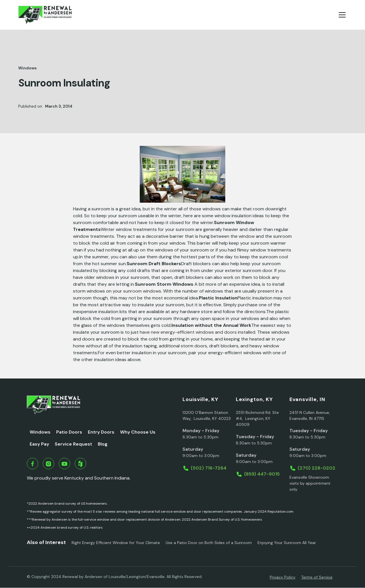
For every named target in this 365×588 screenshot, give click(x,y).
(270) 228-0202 (317, 468)
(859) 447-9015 (262, 474)
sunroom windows (142, 291)
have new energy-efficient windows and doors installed (197, 332)
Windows (40, 432)
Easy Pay (39, 444)
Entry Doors (101, 432)
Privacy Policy (283, 577)
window (247, 236)
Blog (103, 444)
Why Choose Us (138, 432)
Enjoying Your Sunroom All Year (287, 543)
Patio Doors (69, 432)
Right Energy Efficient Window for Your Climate (116, 543)
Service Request (73, 444)
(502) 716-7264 (209, 468)
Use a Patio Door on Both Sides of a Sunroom (209, 543)
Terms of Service (317, 577)
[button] (341, 15)
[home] (45, 15)
